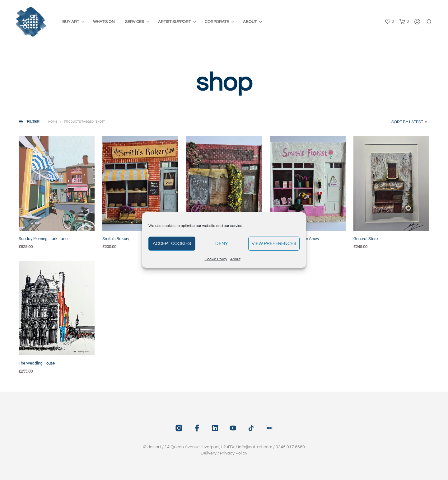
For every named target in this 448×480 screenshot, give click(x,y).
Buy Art (71, 22)
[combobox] (400, 122)
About (235, 259)
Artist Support (174, 22)
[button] (389, 22)
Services (135, 22)
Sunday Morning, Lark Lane (43, 239)
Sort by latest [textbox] (407, 122)
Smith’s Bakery (116, 239)
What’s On (104, 22)
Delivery (209, 453)
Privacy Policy (234, 453)
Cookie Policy (216, 259)
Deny (222, 244)
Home (53, 122)
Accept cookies (172, 244)
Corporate (217, 22)
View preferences (274, 244)
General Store (366, 239)
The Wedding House (37, 363)
